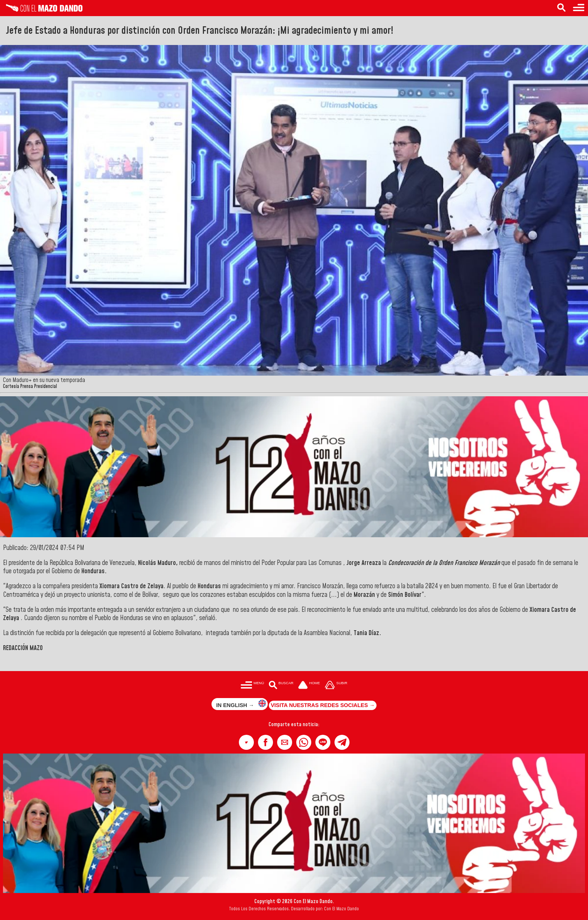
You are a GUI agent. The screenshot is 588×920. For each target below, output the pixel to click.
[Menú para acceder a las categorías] (579, 8)
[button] (246, 742)
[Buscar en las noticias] (561, 8)
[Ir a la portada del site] (309, 686)
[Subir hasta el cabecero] (336, 686)
